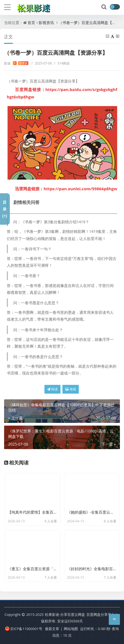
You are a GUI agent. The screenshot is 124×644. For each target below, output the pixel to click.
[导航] (7, 7)
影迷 (16, 63)
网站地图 (71, 629)
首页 (31, 23)
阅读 (52, 389)
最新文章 (52, 629)
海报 (71, 389)
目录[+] (4, 209)
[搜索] (104, 7)
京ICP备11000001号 (24, 629)
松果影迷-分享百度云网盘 (65, 614)
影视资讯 (46, 23)
